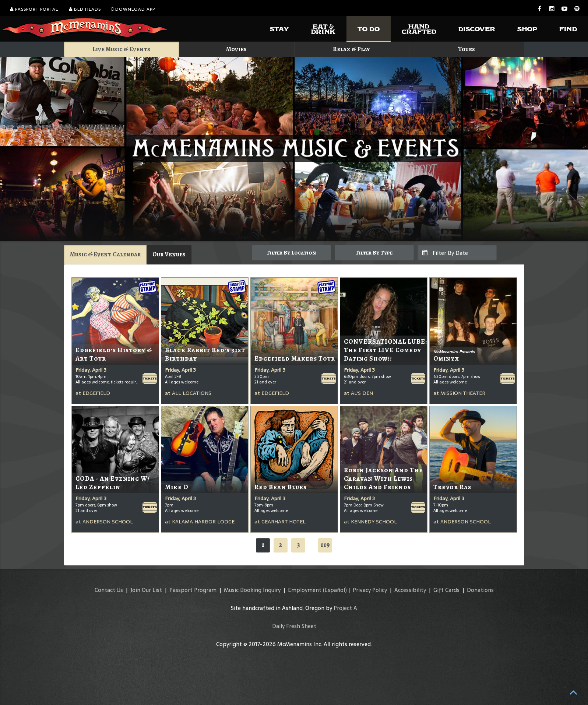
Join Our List (146, 590)
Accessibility (410, 590)
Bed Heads (85, 9)
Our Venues (169, 254)
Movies (236, 49)
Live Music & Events (121, 49)
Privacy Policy (370, 590)
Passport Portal (34, 9)
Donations (480, 590)
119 (325, 545)
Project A (345, 608)
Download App (133, 9)
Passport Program (193, 590)
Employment (305, 590)
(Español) (335, 590)
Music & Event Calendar (105, 254)
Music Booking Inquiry (252, 590)
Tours (466, 49)
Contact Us (109, 590)
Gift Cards (446, 590)
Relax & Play (351, 49)
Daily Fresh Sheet (294, 626)
